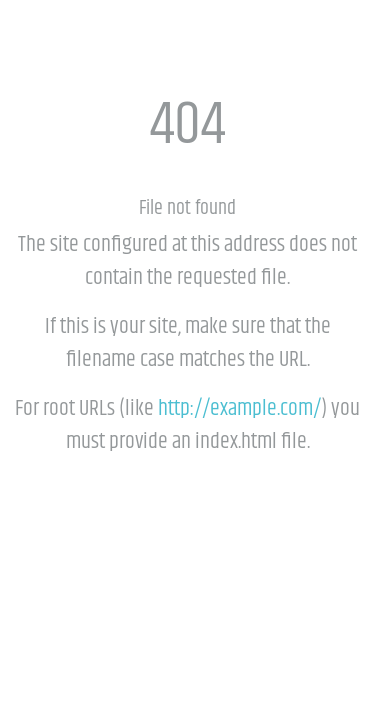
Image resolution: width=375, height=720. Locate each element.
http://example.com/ (239, 409)
